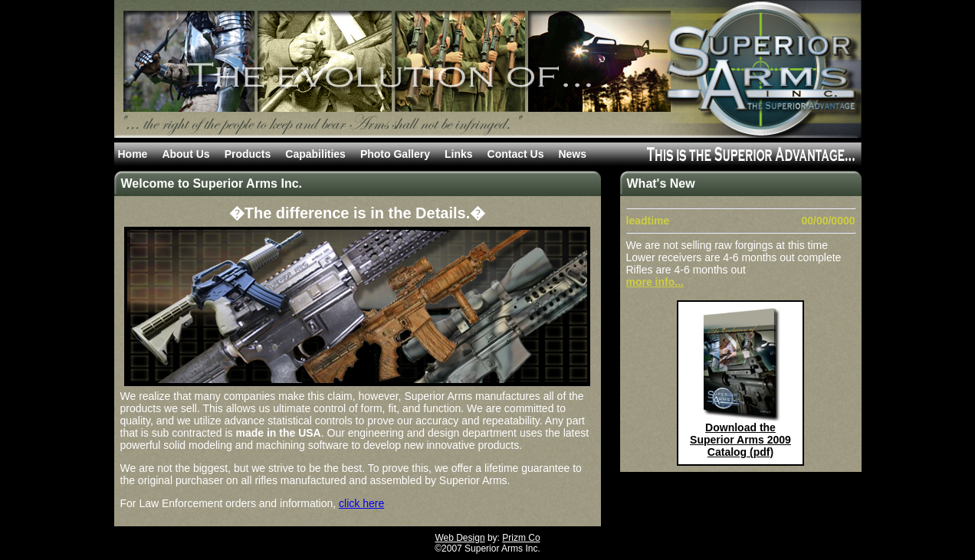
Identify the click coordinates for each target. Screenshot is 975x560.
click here (361, 503)
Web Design (460, 538)
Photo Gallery (395, 154)
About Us (185, 154)
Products (248, 154)
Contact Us (516, 154)
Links (459, 154)
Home (133, 154)
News (572, 154)
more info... (655, 282)
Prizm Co (521, 538)
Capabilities (315, 154)
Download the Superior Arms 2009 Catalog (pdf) (740, 440)
